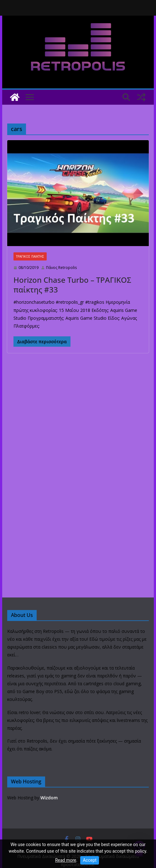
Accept (90, 860)
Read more (66, 860)
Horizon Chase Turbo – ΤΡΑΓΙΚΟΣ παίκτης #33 (72, 285)
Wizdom (49, 798)
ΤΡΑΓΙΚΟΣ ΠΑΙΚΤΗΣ (30, 256)
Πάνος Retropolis (61, 268)
